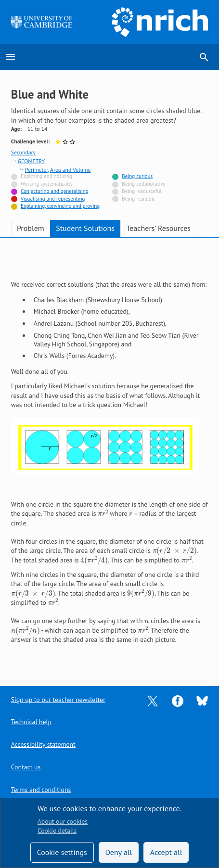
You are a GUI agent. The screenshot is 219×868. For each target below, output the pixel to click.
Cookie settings (62, 852)
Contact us (26, 767)
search (204, 57)
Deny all (118, 852)
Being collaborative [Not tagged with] (144, 184)
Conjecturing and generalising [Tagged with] (55, 191)
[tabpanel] (110, 455)
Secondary (23, 152)
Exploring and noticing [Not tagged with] (46, 176)
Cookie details (57, 830)
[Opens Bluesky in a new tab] (202, 700)
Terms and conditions (41, 790)
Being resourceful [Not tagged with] (142, 191)
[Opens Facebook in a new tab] (178, 700)
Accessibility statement (43, 744)
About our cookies (63, 821)
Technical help (31, 722)
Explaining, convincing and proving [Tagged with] (60, 206)
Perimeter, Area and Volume (58, 170)
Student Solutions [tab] (85, 228)
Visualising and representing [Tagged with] (53, 199)
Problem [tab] (31, 228)
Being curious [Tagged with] (137, 176)
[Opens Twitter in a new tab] (153, 700)
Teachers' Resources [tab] (158, 228)
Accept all (166, 852)
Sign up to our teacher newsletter (58, 700)
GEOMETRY (31, 161)
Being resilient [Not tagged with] (138, 199)
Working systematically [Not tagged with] (47, 184)
